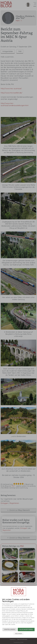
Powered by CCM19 (18, 642)
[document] (18, 613)
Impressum (13, 639)
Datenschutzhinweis (22, 639)
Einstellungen (10, 629)
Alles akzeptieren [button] (26, 629)
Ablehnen (18, 634)
